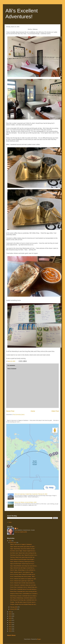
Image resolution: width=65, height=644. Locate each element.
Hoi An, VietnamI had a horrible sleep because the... (23, 583)
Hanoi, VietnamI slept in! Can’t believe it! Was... (22, 572)
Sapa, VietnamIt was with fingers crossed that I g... (22, 568)
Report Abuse (11, 635)
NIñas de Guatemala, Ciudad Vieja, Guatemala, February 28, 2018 (31, 494)
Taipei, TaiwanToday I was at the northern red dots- (22, 549)
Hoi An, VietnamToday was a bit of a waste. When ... (23, 576)
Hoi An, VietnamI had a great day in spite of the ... (22, 581)
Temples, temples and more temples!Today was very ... (23, 604)
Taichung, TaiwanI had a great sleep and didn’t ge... (22, 557)
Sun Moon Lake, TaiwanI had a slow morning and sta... (23, 553)
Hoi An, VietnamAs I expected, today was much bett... (23, 585)
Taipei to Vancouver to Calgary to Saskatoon (21, 544)
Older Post (55, 411)
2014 (10, 631)
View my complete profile (21, 532)
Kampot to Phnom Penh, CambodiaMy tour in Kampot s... (24, 594)
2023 (10, 614)
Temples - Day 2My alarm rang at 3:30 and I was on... (23, 602)
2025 (10, 541)
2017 (10, 625)
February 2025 (14, 607)
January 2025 (14, 609)
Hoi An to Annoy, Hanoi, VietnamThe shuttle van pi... (23, 574)
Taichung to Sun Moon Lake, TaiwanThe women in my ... (24, 555)
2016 (10, 627)
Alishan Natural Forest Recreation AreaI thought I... (22, 559)
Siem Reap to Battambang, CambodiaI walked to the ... (23, 598)
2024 (10, 612)
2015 (10, 629)
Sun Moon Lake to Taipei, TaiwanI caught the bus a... (23, 551)
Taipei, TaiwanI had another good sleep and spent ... (23, 547)
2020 (10, 618)
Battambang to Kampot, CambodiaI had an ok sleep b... (24, 596)
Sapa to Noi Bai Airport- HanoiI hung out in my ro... (22, 564)
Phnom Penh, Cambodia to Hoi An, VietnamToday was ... (24, 587)
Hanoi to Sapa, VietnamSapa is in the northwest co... (23, 570)
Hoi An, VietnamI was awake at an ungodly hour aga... (23, 579)
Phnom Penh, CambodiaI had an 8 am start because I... (24, 589)
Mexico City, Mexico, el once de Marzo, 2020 (25, 502)
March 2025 (13, 543)
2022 (10, 616)
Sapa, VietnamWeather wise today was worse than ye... (24, 566)
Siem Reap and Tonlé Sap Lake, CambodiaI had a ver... (24, 600)
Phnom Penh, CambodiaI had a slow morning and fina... (24, 591)
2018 (10, 623)
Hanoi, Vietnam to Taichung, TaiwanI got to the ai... (22, 562)
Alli (17, 528)
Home (33, 411)
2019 (10, 620)
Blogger (39, 639)
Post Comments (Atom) (19, 415)
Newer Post (10, 411)
